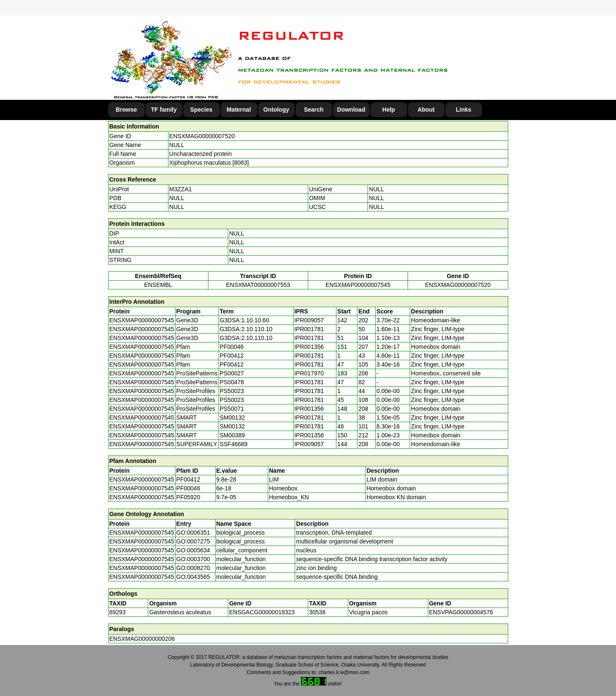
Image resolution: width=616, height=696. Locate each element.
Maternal (239, 110)
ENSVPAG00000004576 (461, 612)
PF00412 (188, 479)
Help (389, 110)
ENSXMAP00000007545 (358, 285)
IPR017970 (309, 373)
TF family (164, 110)
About (426, 110)
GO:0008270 (193, 568)
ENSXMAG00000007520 (202, 136)
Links (464, 110)
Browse (127, 110)
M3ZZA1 (181, 189)
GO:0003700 (193, 559)
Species (201, 110)
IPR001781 (309, 329)
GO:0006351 (193, 533)
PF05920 (188, 497)
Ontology (276, 110)
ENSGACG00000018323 (262, 612)
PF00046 (188, 488)
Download (351, 110)
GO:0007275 (193, 541)
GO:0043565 (193, 577)
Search (314, 110)
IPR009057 (309, 320)
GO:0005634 (193, 550)
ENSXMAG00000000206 (142, 639)
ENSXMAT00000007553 (258, 285)
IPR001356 (309, 347)
